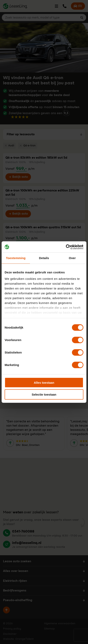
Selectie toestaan (44, 394)
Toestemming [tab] (16, 258)
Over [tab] (72, 258)
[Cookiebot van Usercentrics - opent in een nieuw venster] (66, 247)
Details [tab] (44, 258)
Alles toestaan (44, 383)
